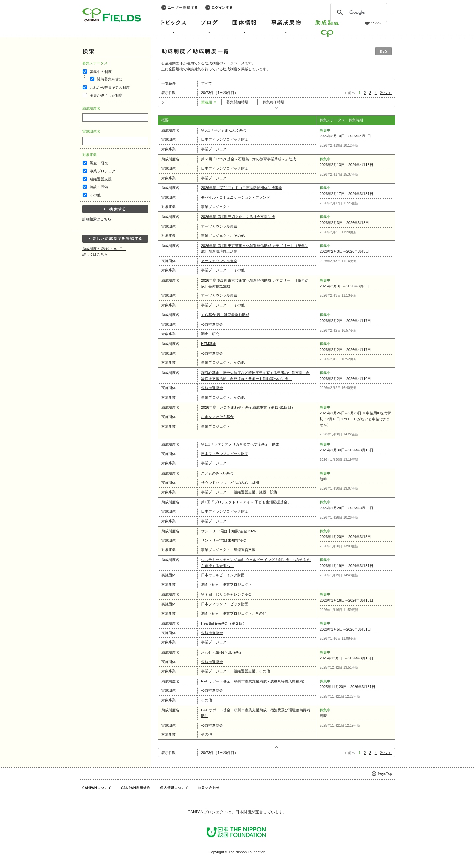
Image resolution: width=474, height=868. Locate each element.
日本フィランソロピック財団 (225, 139)
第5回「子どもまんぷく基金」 (226, 130)
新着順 (209, 102)
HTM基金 (209, 344)
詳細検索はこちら (97, 219)
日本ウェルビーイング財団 (223, 575)
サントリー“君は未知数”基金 (224, 540)
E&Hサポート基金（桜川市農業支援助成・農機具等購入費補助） (254, 681)
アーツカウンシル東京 (219, 226)
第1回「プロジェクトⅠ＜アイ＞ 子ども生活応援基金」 (246, 502)
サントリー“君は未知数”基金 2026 (229, 531)
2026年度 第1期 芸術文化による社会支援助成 (238, 217)
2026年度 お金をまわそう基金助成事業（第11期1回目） (248, 407)
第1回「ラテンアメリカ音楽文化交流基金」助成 (240, 444)
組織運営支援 (101, 179)
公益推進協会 (212, 324)
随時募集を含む (110, 79)
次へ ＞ (386, 93)
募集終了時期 (276, 102)
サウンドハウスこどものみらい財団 (230, 483)
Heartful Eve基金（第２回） (224, 623)
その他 (95, 195)
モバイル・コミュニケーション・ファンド (236, 197)
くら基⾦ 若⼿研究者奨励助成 (225, 315)
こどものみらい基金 (217, 473)
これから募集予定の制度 (110, 87)
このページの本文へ (19, 0)
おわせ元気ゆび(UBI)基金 (222, 652)
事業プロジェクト (104, 171)
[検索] (358, 12)
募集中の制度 (101, 72)
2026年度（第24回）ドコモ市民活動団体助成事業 (242, 188)
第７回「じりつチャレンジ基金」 (228, 594)
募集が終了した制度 (106, 95)
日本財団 (243, 812)
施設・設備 (99, 187)
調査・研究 (99, 163)
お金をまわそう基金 (217, 417)
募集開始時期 (239, 102)
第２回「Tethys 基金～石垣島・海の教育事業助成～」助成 (249, 159)
